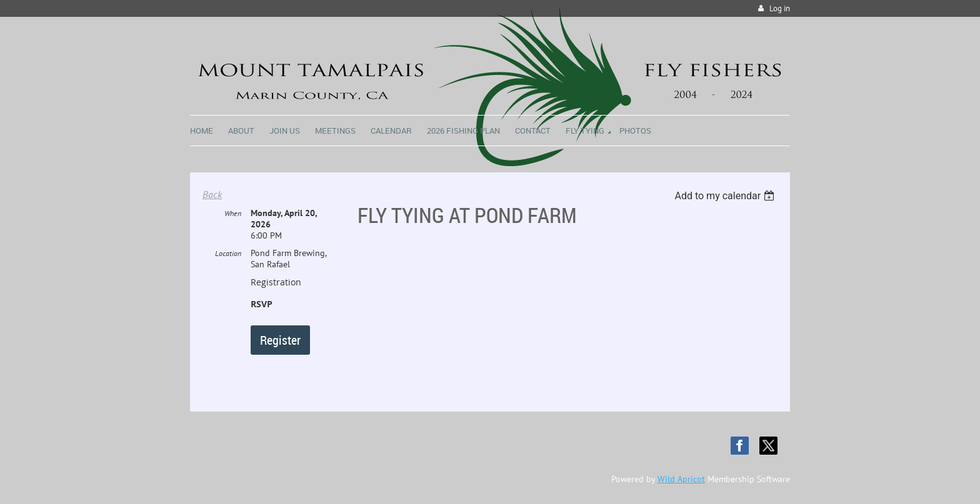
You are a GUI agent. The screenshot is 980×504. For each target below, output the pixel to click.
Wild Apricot (681, 479)
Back (212, 194)
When (233, 213)
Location (228, 253)
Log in (780, 8)
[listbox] (726, 196)
